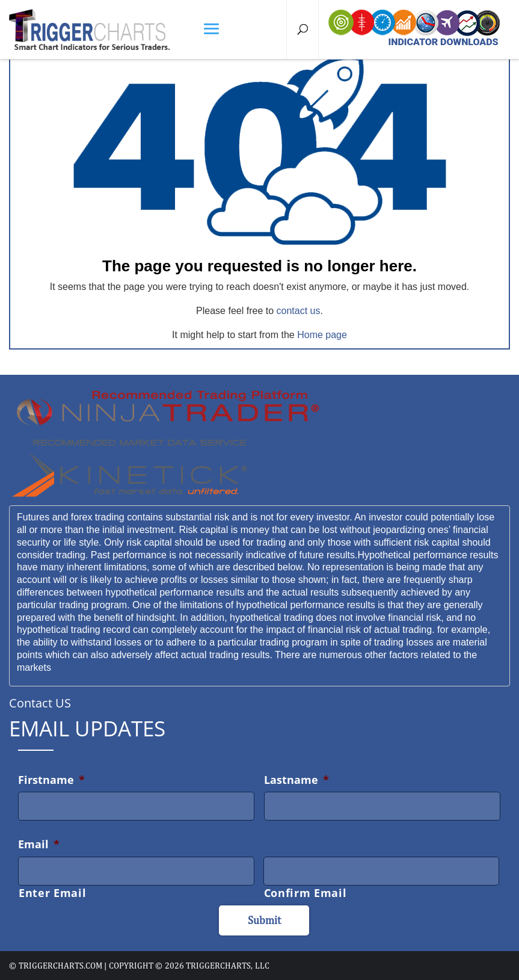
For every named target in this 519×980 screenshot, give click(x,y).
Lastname (296, 780)
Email (39, 844)
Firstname (51, 780)
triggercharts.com (60, 966)
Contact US (40, 703)
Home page (322, 335)
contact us (299, 311)
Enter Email (52, 893)
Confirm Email (306, 893)
